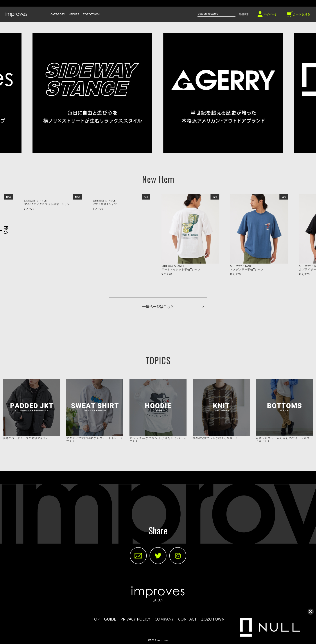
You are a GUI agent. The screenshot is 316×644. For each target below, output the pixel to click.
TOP (96, 619)
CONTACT (188, 619)
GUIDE (110, 619)
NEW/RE (74, 15)
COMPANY (164, 619)
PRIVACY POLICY (135, 619)
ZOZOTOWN (91, 15)
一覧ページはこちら (158, 307)
